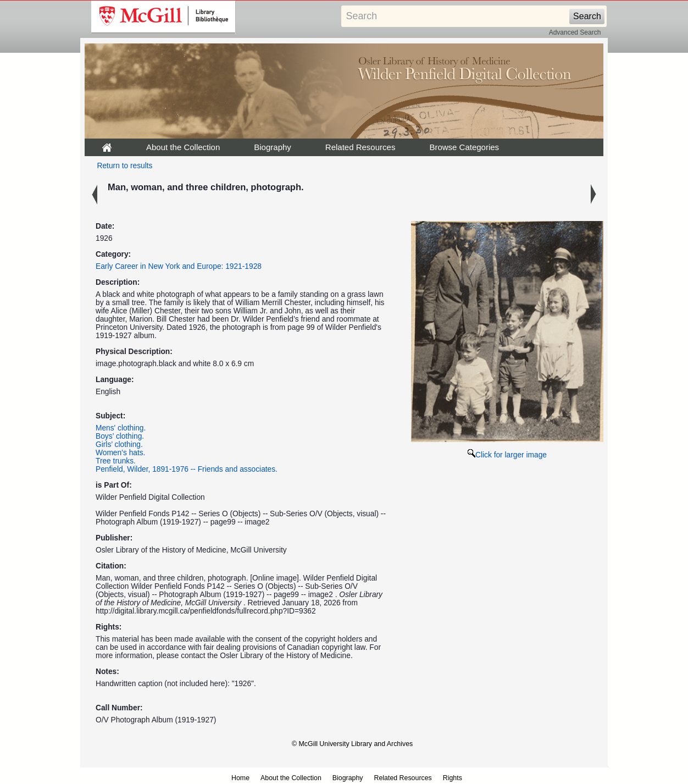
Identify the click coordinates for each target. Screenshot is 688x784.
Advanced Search (575, 32)
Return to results (125, 166)
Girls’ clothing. (119, 445)
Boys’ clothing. (120, 436)
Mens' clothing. (121, 428)
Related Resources (360, 147)
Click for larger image (507, 455)
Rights (453, 778)
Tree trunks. (116, 461)
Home (240, 778)
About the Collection (183, 147)
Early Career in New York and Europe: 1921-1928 (179, 266)
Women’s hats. (120, 453)
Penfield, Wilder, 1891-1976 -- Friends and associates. (187, 469)
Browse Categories (464, 147)
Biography (273, 147)
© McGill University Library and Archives (352, 744)
